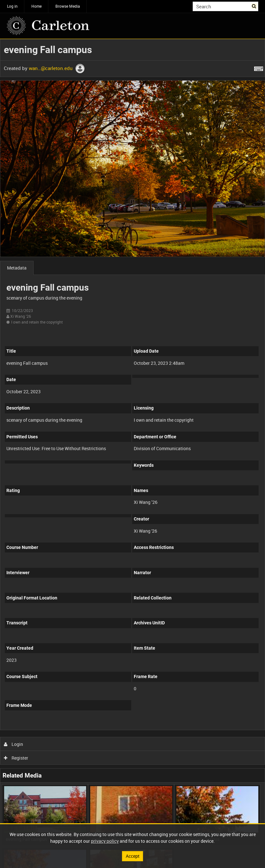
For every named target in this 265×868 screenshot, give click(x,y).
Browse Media (68, 6)
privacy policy (105, 841)
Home (36, 6)
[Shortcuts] (259, 67)
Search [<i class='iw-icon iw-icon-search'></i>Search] (255, 6)
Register (16, 758)
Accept (133, 856)
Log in (12, 6)
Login (14, 744)
